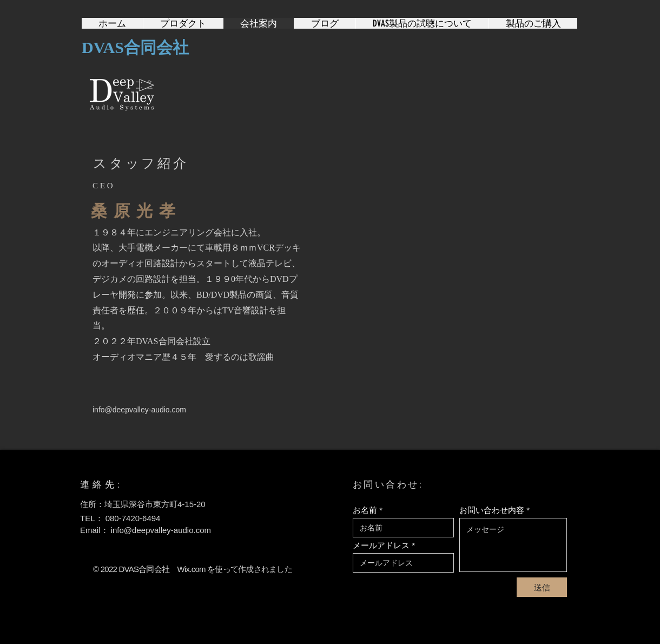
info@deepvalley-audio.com (139, 410)
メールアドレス (381, 545)
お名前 (365, 510)
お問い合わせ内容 (492, 510)
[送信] (542, 587)
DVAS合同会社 (135, 47)
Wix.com (192, 569)
